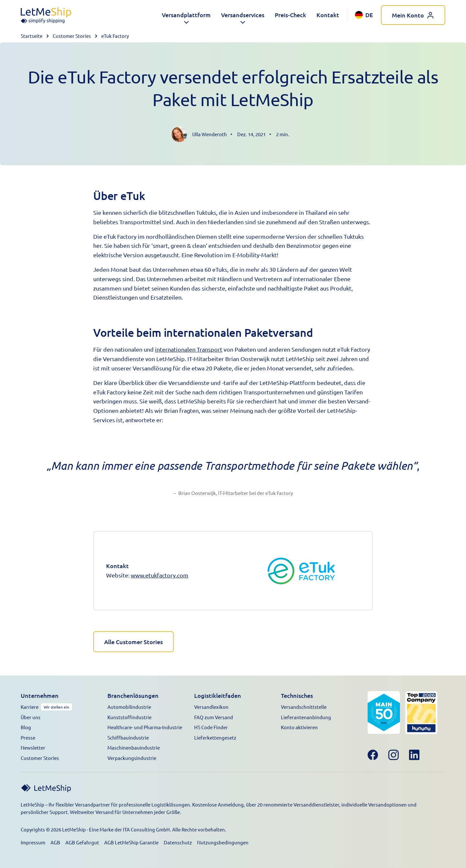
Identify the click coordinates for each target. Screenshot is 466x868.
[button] (186, 15)
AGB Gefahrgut (82, 841)
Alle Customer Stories (133, 641)
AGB (55, 841)
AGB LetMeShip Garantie (131, 841)
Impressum (33, 841)
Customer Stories (72, 36)
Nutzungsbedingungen (223, 841)
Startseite (32, 36)
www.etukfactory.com (160, 575)
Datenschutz (178, 841)
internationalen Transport (189, 349)
